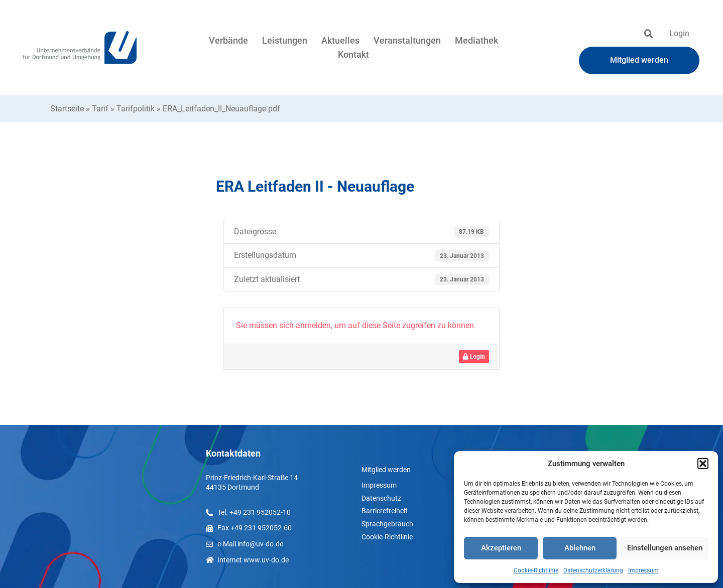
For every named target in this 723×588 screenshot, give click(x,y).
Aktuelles (340, 40)
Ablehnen (580, 548)
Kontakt (353, 54)
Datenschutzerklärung (593, 570)
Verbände (228, 40)
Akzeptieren (501, 548)
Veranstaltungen (407, 40)
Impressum (643, 570)
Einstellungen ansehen (665, 548)
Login (679, 33)
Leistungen (285, 40)
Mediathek (476, 40)
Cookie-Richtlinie (536, 570)
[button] (703, 464)
